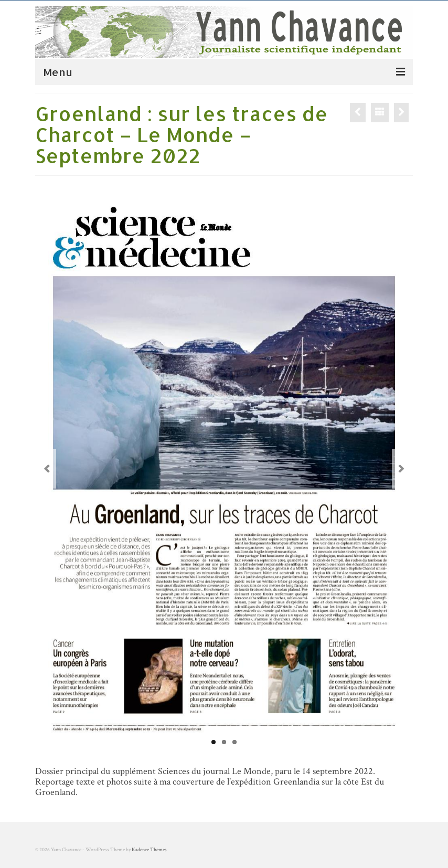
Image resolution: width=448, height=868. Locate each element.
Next (401, 469)
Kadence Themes (149, 850)
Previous (47, 469)
